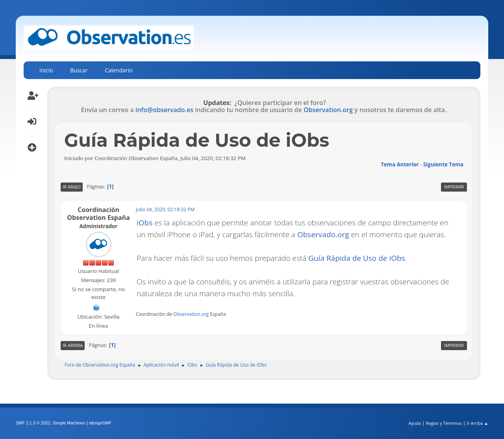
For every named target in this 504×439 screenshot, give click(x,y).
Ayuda (415, 423)
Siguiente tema (443, 164)
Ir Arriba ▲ (477, 423)
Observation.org (328, 110)
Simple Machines (69, 423)
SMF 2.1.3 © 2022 (33, 423)
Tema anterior (400, 164)
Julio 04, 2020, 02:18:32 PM (165, 209)
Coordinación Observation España (98, 214)
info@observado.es (164, 110)
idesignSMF (100, 423)
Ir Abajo (72, 187)
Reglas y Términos (444, 423)
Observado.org (323, 234)
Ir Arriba (73, 345)
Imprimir (454, 187)
